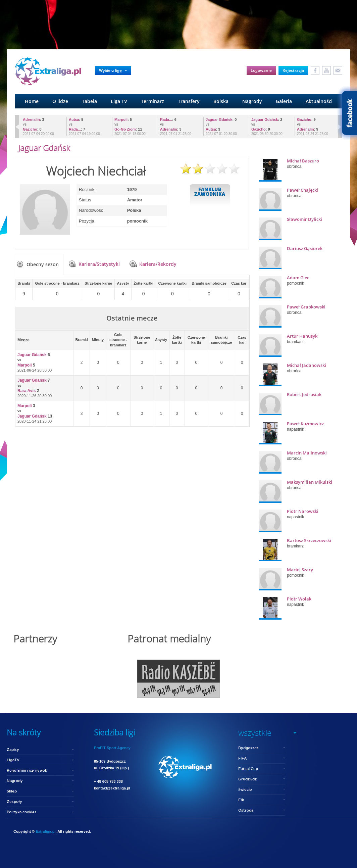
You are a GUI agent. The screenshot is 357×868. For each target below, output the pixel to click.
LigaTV (13, 760)
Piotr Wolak (299, 599)
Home (32, 101)
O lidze (60, 101)
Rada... (75, 129)
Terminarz (152, 101)
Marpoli (121, 119)
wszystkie (255, 733)
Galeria (284, 101)
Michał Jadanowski (307, 365)
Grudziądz (247, 779)
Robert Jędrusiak (304, 394)
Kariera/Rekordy (158, 264)
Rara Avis (27, 391)
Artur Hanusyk (302, 336)
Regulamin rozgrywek (27, 770)
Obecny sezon (43, 264)
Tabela (89, 101)
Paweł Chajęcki (302, 190)
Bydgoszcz (248, 748)
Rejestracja (293, 70)
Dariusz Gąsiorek (305, 248)
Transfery (189, 101)
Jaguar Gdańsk (219, 119)
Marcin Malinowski (307, 453)
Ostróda (246, 810)
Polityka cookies (22, 812)
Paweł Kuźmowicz (305, 424)
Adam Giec (298, 278)
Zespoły (14, 801)
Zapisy (13, 749)
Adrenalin (31, 119)
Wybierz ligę (113, 70)
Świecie (245, 789)
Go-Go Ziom (125, 129)
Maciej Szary (300, 570)
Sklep (12, 791)
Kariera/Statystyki (99, 264)
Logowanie (261, 70)
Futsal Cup (248, 768)
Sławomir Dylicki (304, 219)
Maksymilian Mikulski (310, 482)
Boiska (221, 101)
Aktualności (319, 101)
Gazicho (30, 129)
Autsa (74, 119)
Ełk (241, 800)
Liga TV (119, 101)
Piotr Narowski (303, 511)
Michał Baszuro (303, 161)
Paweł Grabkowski (306, 307)
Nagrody (252, 101)
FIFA (243, 758)
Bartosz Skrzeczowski (309, 540)
